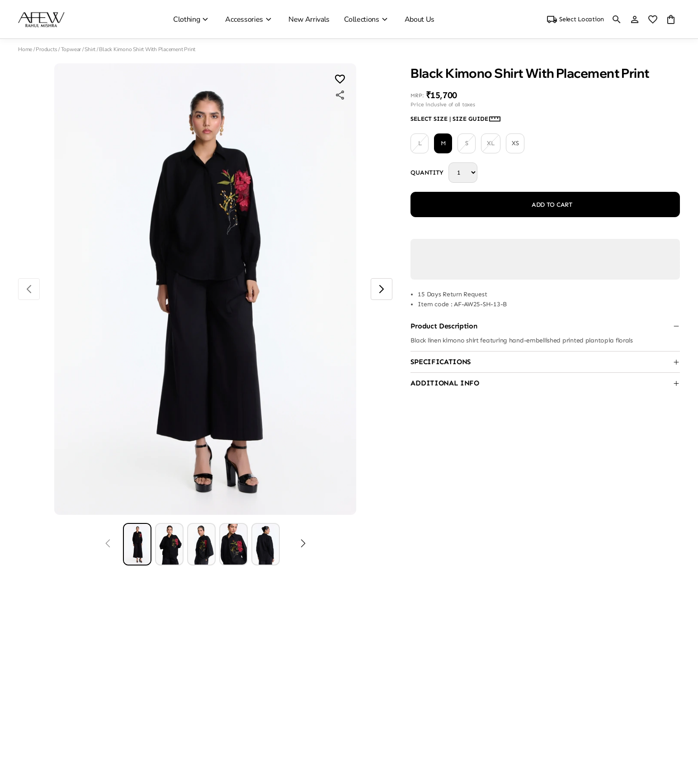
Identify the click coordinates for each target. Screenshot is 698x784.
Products (46, 49)
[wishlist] (653, 19)
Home (25, 49)
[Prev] (108, 544)
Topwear (71, 49)
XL (490, 143)
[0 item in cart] (671, 19)
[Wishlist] (340, 80)
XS (515, 143)
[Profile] (635, 19)
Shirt (90, 49)
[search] (617, 19)
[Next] (303, 544)
